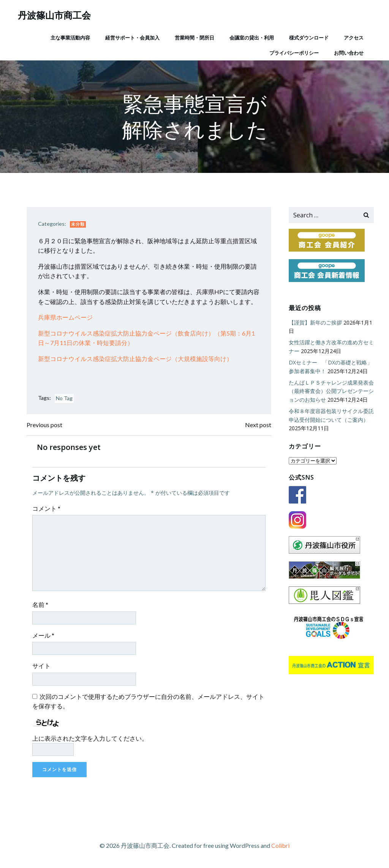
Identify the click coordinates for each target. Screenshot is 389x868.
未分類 (78, 224)
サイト (41, 666)
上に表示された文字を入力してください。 (90, 738)
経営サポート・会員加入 (132, 38)
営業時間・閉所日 (194, 38)
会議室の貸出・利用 (252, 38)
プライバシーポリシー (294, 53)
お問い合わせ (349, 53)
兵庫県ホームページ (65, 317)
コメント (46, 508)
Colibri (280, 845)
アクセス (354, 38)
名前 (40, 604)
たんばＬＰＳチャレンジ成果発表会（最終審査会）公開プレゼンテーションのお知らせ (331, 391)
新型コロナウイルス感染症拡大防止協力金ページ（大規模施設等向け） (135, 359)
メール (43, 635)
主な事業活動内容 (70, 38)
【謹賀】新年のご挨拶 (315, 322)
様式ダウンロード (309, 38)
